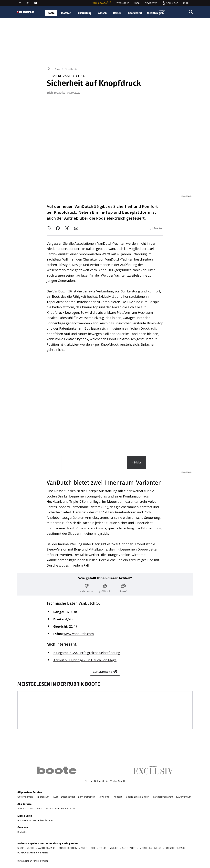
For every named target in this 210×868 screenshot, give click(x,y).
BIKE (93, 848)
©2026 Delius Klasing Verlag (33, 861)
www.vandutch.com (79, 634)
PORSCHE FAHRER (27, 853)
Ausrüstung (85, 13)
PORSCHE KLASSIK (175, 848)
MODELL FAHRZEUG (151, 848)
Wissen (102, 13)
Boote (51, 13)
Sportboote (71, 69)
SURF (84, 848)
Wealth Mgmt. (156, 12)
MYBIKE (114, 848)
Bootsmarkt (135, 13)
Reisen (117, 13)
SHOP (20, 848)
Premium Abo (101, 3)
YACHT (31, 848)
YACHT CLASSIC (47, 848)
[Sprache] (187, 3)
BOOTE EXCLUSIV (68, 848)
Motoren (66, 13)
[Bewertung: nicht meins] (87, 588)
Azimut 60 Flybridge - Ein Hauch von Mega (85, 660)
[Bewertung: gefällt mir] (105, 588)
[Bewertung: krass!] (123, 588)
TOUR (103, 848)
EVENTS (44, 853)
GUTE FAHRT (129, 848)
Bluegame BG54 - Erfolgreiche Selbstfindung (87, 653)
